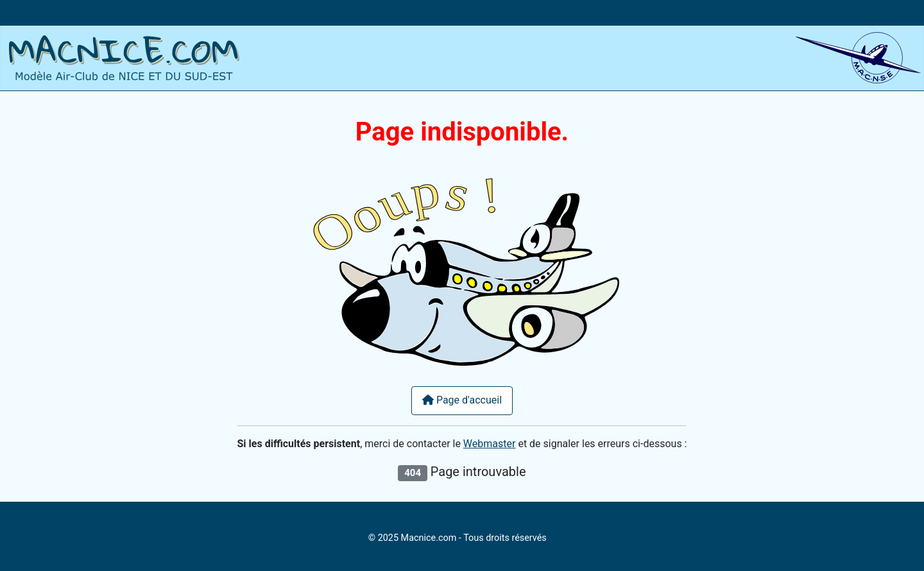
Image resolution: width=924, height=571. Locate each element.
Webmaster (490, 444)
